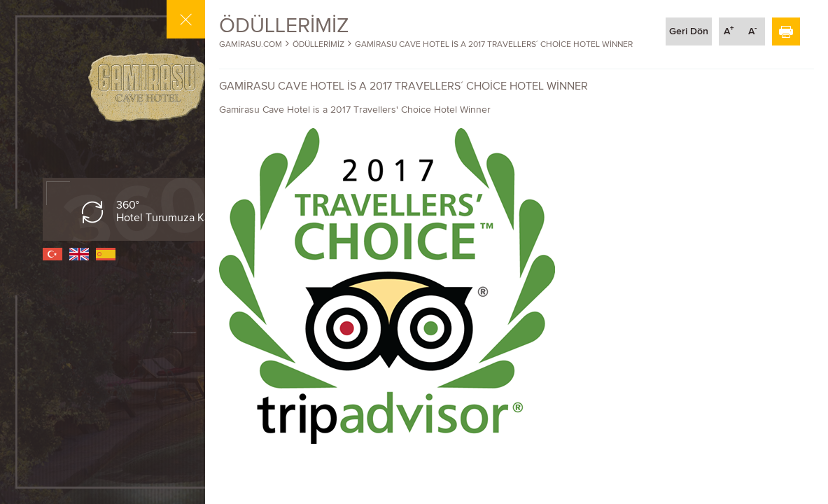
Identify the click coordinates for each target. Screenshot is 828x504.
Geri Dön (689, 31)
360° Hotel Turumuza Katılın (172, 211)
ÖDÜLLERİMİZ (318, 44)
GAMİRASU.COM (251, 44)
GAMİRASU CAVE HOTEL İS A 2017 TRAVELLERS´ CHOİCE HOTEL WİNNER (494, 44)
